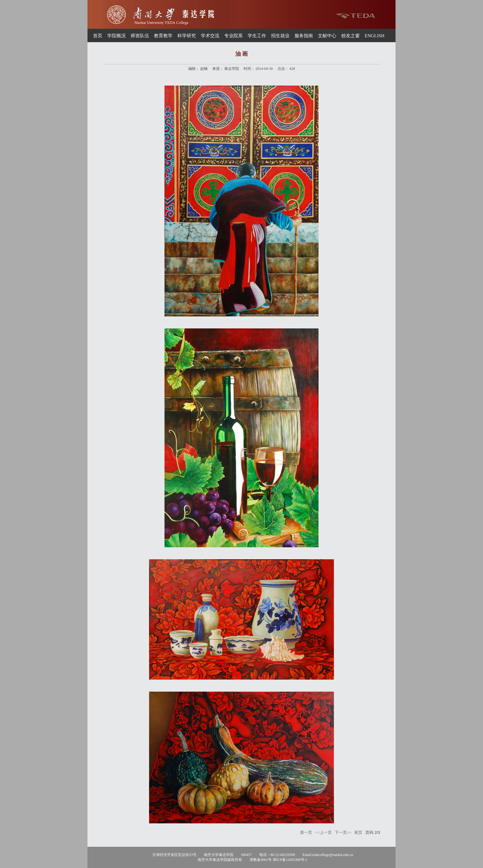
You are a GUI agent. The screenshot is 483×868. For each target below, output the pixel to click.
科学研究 (187, 36)
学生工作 (257, 36)
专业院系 (233, 36)
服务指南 (304, 36)
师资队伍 (140, 36)
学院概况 (116, 36)
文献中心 (327, 36)
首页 (98, 36)
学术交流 (210, 36)
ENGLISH (375, 36)
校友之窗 (351, 36)
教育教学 (163, 36)
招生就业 (280, 36)
